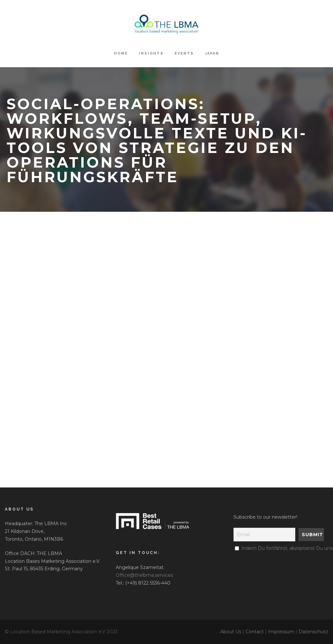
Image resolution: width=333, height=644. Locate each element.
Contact (255, 632)
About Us (231, 632)
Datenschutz (313, 632)
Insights (151, 53)
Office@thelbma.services (144, 575)
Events (184, 53)
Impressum (281, 632)
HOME (121, 53)
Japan (212, 53)
